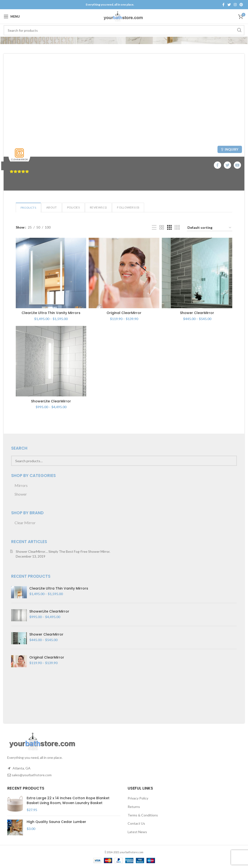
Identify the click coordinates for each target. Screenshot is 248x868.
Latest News (137, 832)
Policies (73, 207)
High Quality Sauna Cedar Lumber (56, 822)
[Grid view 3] (169, 227)
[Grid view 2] (162, 227)
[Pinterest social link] (241, 5)
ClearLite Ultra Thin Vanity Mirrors (51, 313)
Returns (134, 807)
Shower (21, 494)
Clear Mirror (25, 523)
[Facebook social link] (223, 5)
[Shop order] (210, 228)
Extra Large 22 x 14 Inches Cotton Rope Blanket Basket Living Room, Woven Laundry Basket (68, 801)
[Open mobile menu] (12, 16)
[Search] (124, 30)
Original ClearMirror (124, 313)
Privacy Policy (138, 798)
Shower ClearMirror (197, 313)
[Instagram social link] (235, 5)
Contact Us (136, 823)
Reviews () (98, 207)
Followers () (128, 207)
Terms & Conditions (143, 815)
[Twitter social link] (229, 5)
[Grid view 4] (177, 227)
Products (28, 208)
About (52, 207)
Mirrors (21, 485)
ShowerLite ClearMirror (51, 401)
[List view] (154, 227)
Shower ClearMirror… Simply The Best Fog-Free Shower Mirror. (63, 551)
